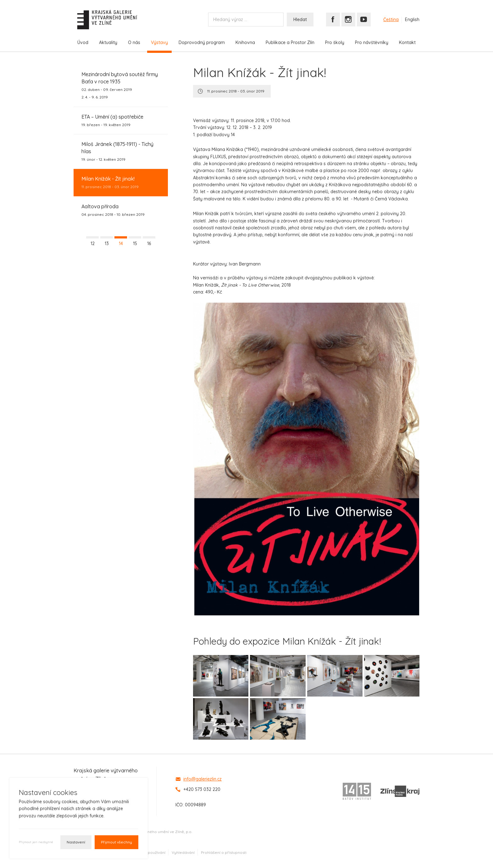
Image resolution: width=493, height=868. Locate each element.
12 (93, 244)
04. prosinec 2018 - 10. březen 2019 (113, 210)
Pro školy (335, 42)
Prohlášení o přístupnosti (224, 852)
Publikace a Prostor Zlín (290, 42)
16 (149, 244)
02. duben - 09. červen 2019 (121, 85)
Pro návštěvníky (372, 42)
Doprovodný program (202, 42)
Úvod (83, 42)
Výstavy (159, 42)
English (412, 20)
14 (121, 244)
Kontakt (407, 42)
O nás (134, 42)
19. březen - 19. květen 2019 (112, 120)
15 (135, 244)
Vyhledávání (183, 852)
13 (107, 244)
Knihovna (245, 42)
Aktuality (108, 42)
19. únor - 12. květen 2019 (121, 151)
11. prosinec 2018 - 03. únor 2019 (110, 182)
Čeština (391, 20)
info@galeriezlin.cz (202, 779)
